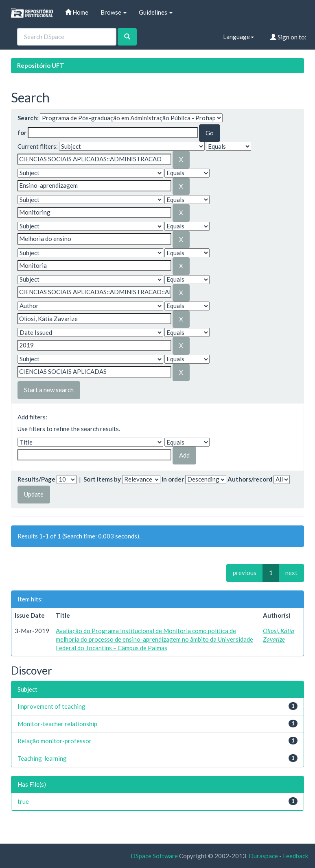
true (23, 801)
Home (77, 12)
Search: (28, 118)
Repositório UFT (41, 65)
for (22, 132)
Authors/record (250, 479)
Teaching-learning (42, 758)
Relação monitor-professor (55, 741)
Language (238, 37)
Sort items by (102, 479)
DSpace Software (154, 856)
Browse (114, 12)
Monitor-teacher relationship (57, 724)
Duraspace (263, 856)
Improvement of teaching (51, 706)
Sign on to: (288, 37)
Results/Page (36, 479)
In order (173, 479)
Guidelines (156, 12)
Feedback (295, 856)
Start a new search (49, 390)
